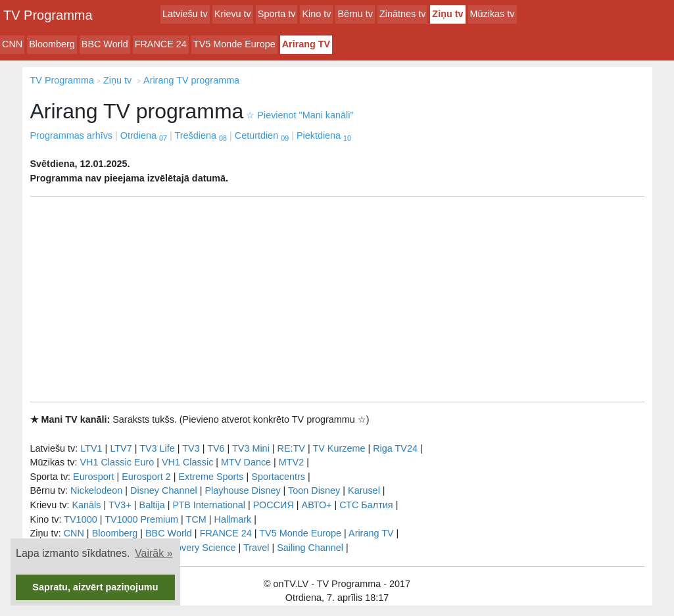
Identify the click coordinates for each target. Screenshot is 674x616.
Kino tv (316, 14)
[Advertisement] (337, 299)
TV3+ (120, 505)
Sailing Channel (310, 548)
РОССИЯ (274, 505)
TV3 (191, 448)
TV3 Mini (251, 448)
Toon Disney (314, 490)
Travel (256, 548)
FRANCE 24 (161, 44)
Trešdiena (201, 135)
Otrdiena (144, 135)
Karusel (364, 490)
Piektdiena (324, 135)
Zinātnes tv (402, 14)
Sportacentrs (278, 477)
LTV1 (91, 448)
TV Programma (48, 15)
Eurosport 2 (146, 477)
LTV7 (121, 448)
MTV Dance (246, 462)
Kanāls (86, 505)
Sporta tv (277, 14)
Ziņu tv (447, 14)
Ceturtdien (262, 135)
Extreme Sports (211, 477)
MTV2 (291, 462)
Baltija (152, 505)
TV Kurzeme (339, 448)
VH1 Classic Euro (117, 462)
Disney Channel (164, 490)
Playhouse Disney (242, 490)
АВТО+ (317, 505)
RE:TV (291, 448)
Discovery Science (197, 548)
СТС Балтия (366, 505)
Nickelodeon (96, 490)
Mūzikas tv (493, 14)
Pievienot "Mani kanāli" (300, 115)
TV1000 (80, 519)
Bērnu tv (355, 14)
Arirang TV (306, 44)
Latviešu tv (185, 14)
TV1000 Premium (141, 519)
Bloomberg (52, 44)
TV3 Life (157, 448)
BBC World (105, 44)
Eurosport (93, 477)
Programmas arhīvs (72, 135)
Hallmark (233, 519)
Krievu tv (233, 14)
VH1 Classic (187, 462)
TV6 (216, 448)
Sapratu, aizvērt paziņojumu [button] (95, 587)
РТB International (209, 505)
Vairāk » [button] (154, 553)
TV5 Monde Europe (234, 44)
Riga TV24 (395, 448)
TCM (196, 519)
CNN (12, 44)
